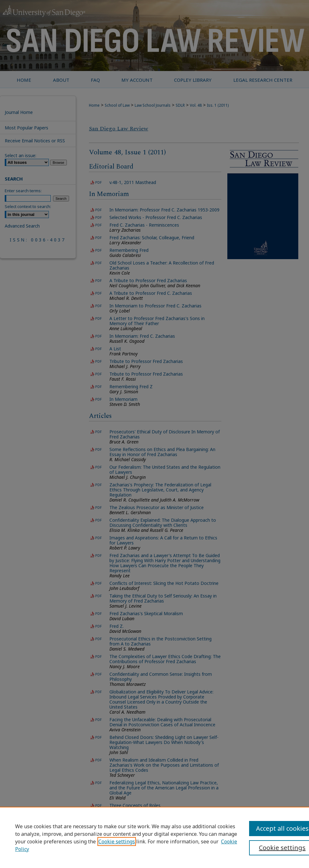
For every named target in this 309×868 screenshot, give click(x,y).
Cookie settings (117, 841)
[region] (154, 837)
